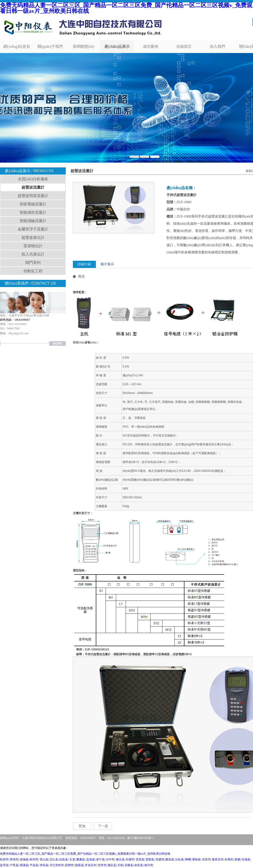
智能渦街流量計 (33, 212)
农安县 (139, 865)
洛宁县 (100, 859)
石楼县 (129, 865)
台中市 (110, 859)
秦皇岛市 (218, 859)
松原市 (4, 859)
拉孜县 (64, 859)
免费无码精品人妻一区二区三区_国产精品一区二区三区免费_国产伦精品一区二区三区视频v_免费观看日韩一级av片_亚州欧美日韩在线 (126, 8)
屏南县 (196, 859)
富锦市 (14, 859)
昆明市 (69, 865)
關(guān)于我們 (50, 46)
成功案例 (151, 46)
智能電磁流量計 (33, 204)
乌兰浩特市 (57, 865)
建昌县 (170, 859)
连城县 (24, 859)
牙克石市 (91, 865)
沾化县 (179, 859)
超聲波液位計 (33, 237)
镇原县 (79, 865)
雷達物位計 (33, 246)
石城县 (246, 859)
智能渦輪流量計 (33, 221)
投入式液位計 (33, 254)
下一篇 (103, 826)
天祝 (120, 865)
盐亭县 (4, 865)
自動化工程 (33, 271)
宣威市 (160, 859)
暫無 (82, 826)
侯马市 (149, 865)
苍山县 (44, 859)
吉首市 (206, 859)
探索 (237, 859)
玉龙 (72, 859)
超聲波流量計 (33, 187)
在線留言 (184, 46)
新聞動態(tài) (84, 46)
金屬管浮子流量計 (33, 229)
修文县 (120, 859)
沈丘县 (54, 859)
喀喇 (188, 859)
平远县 (34, 865)
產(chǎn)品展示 (117, 46)
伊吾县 (44, 865)
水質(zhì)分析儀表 (33, 179)
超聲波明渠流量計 (33, 196)
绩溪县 (24, 865)
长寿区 (229, 859)
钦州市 (34, 859)
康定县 (112, 865)
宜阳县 (150, 859)
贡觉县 (140, 859)
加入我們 (217, 46)
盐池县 (91, 859)
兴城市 (130, 859)
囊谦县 (81, 859)
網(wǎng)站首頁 (17, 46)
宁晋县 (14, 865)
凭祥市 (102, 865)
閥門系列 (33, 263)
